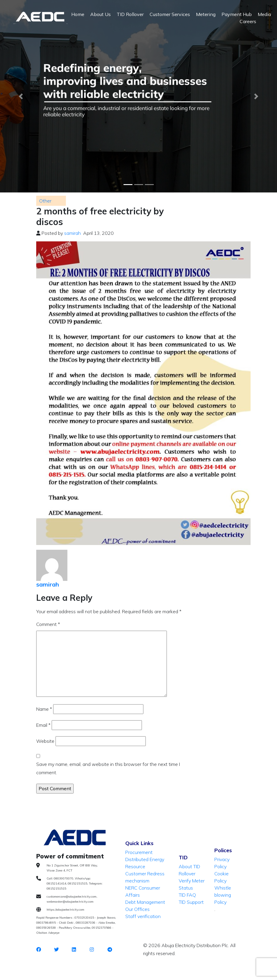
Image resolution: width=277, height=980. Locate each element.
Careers (248, 21)
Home (78, 14)
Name (44, 709)
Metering (206, 14)
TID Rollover (130, 14)
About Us (100, 14)
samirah (72, 233)
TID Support (191, 902)
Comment (48, 624)
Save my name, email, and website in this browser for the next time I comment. (108, 768)
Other (45, 201)
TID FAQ (187, 895)
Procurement (139, 852)
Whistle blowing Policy (223, 895)
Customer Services (170, 14)
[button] (21, 96)
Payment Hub (237, 14)
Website (45, 741)
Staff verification (143, 916)
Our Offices (137, 909)
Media (264, 14)
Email (43, 725)
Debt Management (145, 902)
